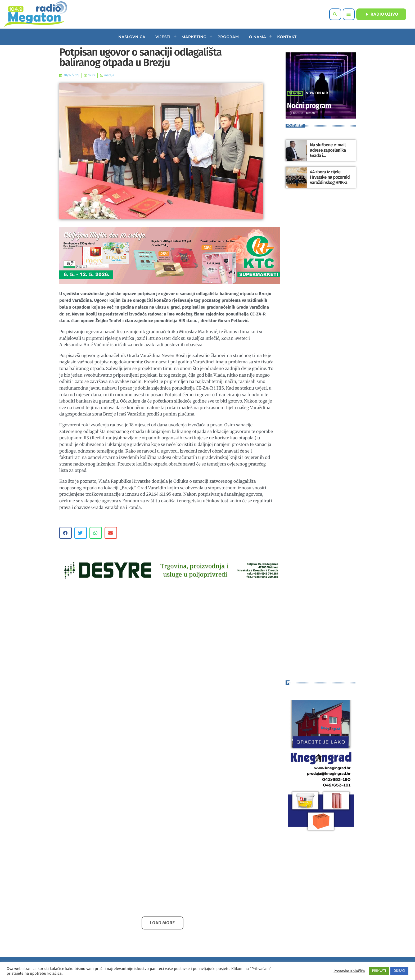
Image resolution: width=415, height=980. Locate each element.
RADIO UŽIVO (381, 14)
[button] (66, 533)
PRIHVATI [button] (379, 971)
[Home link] (36, 14)
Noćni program (315, 105)
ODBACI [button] (399, 971)
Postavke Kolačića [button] (349, 971)
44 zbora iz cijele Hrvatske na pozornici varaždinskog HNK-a (329, 177)
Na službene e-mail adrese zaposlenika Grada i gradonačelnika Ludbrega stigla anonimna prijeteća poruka (330, 158)
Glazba (295, 93)
